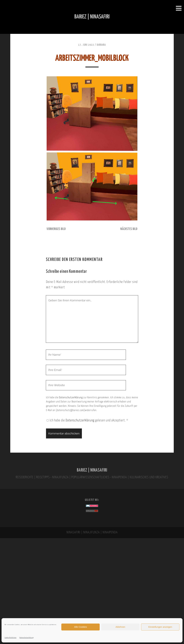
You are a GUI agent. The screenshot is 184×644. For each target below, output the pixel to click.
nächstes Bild (129, 229)
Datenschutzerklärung (27, 638)
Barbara (101, 45)
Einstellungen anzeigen (160, 627)
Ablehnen (120, 627)
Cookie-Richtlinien (11, 638)
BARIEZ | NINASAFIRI (92, 470)
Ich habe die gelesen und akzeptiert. (87, 420)
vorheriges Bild (56, 229)
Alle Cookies (80, 627)
